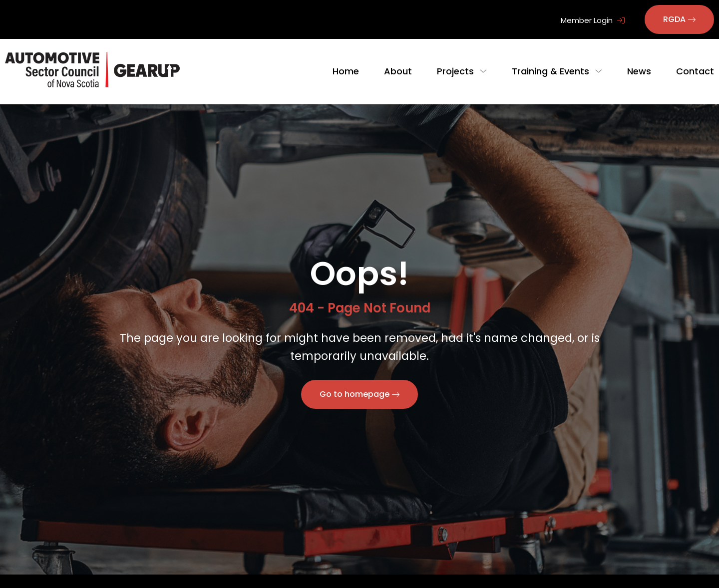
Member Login (593, 20)
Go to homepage (355, 394)
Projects (463, 71)
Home (354, 71)
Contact (695, 71)
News (639, 71)
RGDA (674, 19)
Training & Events (554, 71)
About (406, 71)
